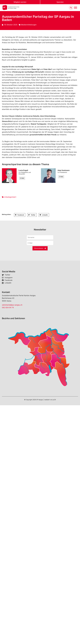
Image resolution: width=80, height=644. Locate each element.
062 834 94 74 (8, 308)
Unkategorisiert (10, 197)
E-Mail (22, 178)
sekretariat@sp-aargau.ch (12, 305)
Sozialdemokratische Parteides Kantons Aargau (14, 8)
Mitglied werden (20, 2)
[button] (20, 215)
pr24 (54, 400)
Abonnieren (39, 248)
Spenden (60, 2)
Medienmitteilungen (29, 25)
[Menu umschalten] (76, 8)
